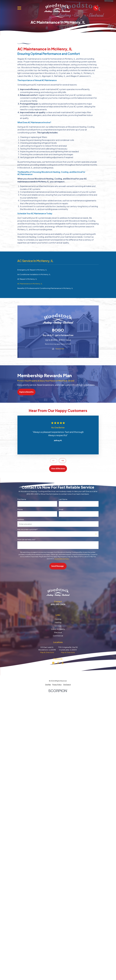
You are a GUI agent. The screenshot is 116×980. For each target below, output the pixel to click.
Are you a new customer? (27, 529)
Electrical (58, 632)
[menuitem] (48, 685)
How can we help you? (26, 539)
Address (21, 519)
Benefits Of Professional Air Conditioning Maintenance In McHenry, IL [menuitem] (45, 288)
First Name (22, 499)
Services (58, 626)
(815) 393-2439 (58, 604)
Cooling (58, 619)
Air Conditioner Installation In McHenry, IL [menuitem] (34, 274)
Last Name (63, 499)
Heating (58, 622)
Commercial (58, 636)
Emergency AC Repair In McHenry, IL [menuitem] (32, 270)
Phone (20, 509)
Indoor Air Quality (58, 629)
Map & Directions (47, 652)
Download (60, 349)
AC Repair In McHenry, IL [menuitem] (27, 279)
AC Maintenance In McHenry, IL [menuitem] (30, 284)
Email (61, 509)
